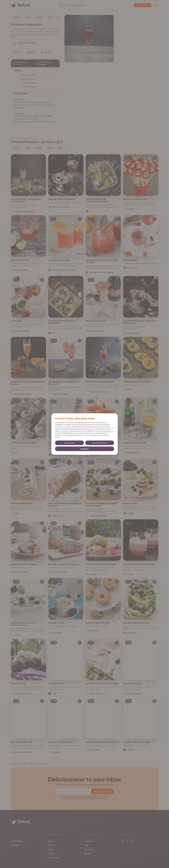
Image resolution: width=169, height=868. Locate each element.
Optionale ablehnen (100, 443)
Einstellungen (69, 443)
